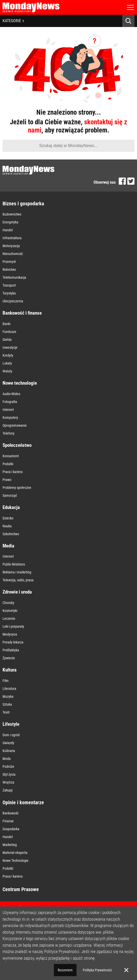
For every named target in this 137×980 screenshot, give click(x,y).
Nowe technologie (20, 383)
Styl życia (9, 774)
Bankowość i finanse (22, 313)
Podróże (8, 767)
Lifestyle (11, 724)
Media (8, 546)
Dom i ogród (11, 735)
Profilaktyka (11, 650)
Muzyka (8, 696)
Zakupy (8, 790)
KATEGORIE (13, 21)
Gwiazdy (8, 743)
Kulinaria (9, 751)
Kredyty (8, 355)
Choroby (8, 603)
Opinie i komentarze (23, 802)
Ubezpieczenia (13, 301)
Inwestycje (10, 347)
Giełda (7, 340)
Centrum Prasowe (21, 889)
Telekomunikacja (14, 277)
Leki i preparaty (13, 626)
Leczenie (9, 619)
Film (6, 681)
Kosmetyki (10, 611)
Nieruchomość (13, 254)
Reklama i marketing (17, 572)
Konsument (11, 456)
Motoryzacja (11, 246)
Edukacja (11, 507)
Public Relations (14, 564)
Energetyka (10, 222)
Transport (9, 285)
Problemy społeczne (17, 488)
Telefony (9, 433)
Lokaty (7, 363)
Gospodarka (11, 829)
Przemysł (9, 262)
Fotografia (10, 402)
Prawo (7, 480)
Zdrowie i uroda (17, 592)
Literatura (9, 689)
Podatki (8, 464)
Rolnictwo (9, 270)
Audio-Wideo (11, 394)
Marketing (10, 845)
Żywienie (9, 658)
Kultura (10, 670)
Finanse (8, 821)
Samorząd (10, 495)
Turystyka (9, 293)
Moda (7, 759)
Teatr (6, 712)
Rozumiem (65, 970)
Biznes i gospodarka (23, 204)
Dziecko (8, 518)
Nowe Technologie (16, 861)
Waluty (7, 371)
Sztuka (7, 704)
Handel (8, 230)
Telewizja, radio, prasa (18, 580)
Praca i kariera (13, 472)
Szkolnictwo (11, 534)
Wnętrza (8, 782)
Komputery (10, 418)
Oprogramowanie (15, 425)
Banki (6, 324)
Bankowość (11, 813)
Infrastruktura (12, 238)
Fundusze (9, 332)
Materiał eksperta (15, 853)
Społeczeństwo (17, 445)
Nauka (7, 526)
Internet (8, 410)
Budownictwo (12, 214)
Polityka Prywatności (97, 970)
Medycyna (10, 634)
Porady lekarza (13, 642)
